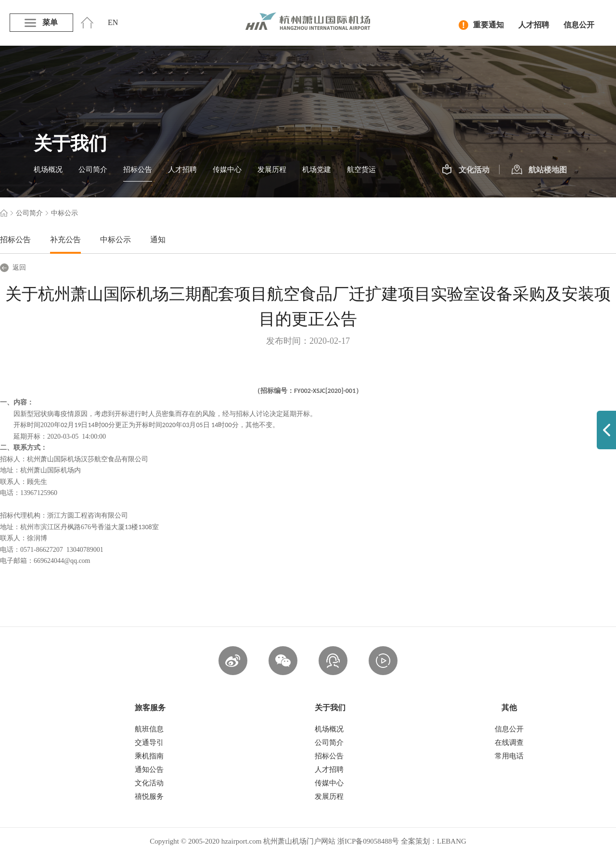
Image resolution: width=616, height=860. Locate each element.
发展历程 (272, 169)
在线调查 (509, 743)
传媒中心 (227, 169)
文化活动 (466, 170)
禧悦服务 (149, 796)
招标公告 (138, 169)
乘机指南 (149, 756)
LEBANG (452, 841)
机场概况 (48, 169)
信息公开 (579, 25)
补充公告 (65, 240)
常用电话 (509, 756)
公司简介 (93, 169)
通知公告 (149, 769)
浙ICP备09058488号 (368, 841)
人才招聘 (534, 25)
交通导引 (149, 743)
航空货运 (361, 169)
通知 (158, 240)
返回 (13, 268)
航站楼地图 (539, 170)
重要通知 (481, 25)
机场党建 (317, 169)
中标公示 (115, 240)
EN (113, 22)
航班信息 (149, 729)
